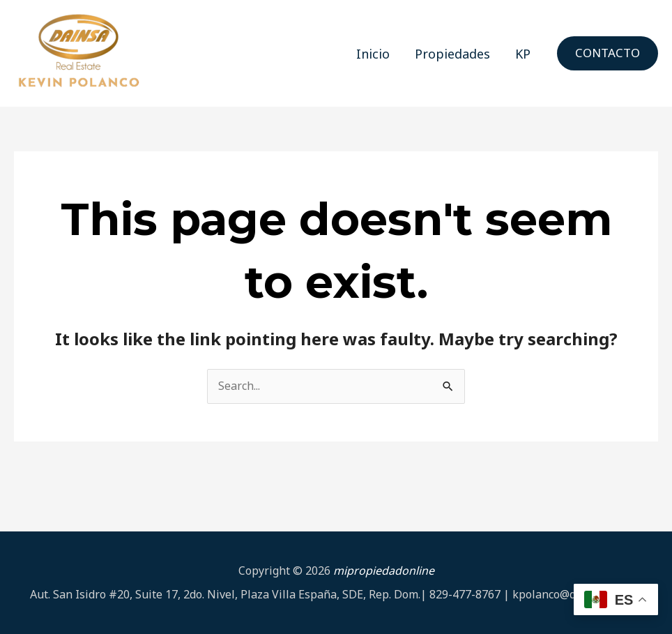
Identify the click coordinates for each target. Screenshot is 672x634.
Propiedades (452, 54)
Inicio (373, 54)
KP (523, 54)
